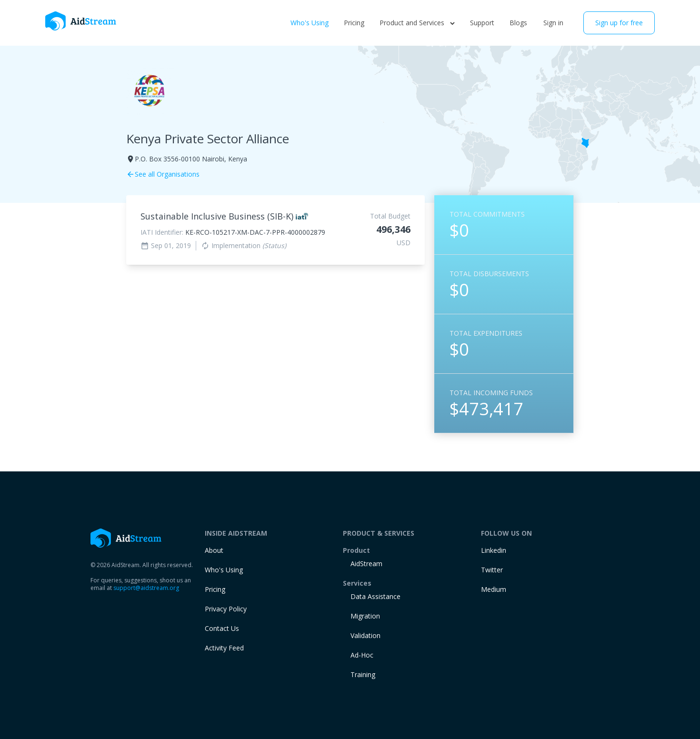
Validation (365, 635)
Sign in (553, 23)
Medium (494, 589)
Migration (365, 616)
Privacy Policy (226, 609)
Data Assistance (375, 596)
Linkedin (494, 550)
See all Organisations (163, 174)
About (214, 550)
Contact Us (222, 628)
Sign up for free (619, 23)
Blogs (518, 23)
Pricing (354, 23)
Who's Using (310, 23)
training (363, 674)
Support (482, 23)
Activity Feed (224, 648)
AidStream (366, 564)
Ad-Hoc (362, 655)
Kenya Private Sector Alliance (208, 139)
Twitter (492, 570)
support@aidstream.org (146, 588)
